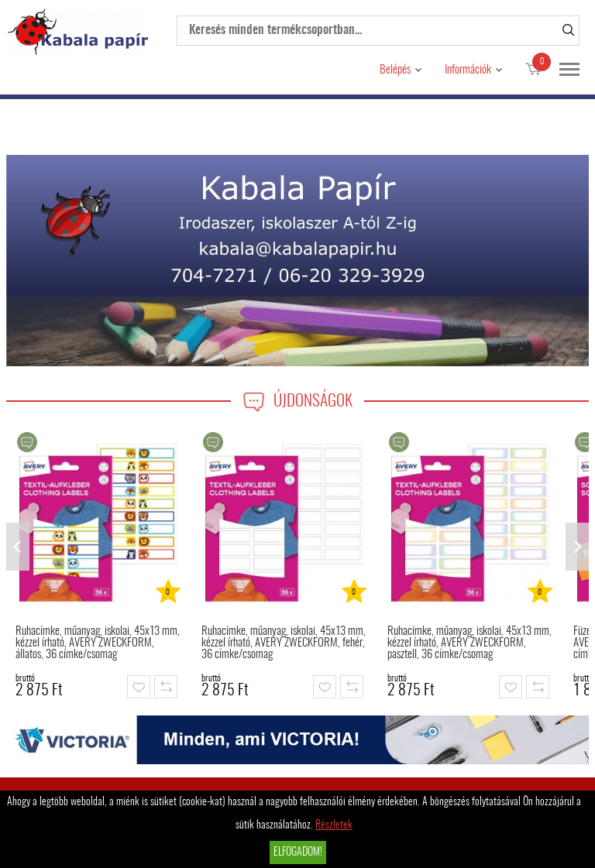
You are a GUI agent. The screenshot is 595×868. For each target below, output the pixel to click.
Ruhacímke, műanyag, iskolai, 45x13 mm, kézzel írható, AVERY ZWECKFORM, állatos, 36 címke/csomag (98, 643)
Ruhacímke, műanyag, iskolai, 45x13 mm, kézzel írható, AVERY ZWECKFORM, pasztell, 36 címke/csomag (469, 643)
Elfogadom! (298, 853)
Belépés (395, 70)
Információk (468, 70)
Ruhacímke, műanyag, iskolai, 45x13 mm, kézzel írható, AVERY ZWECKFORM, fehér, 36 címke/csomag (284, 643)
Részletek (334, 825)
